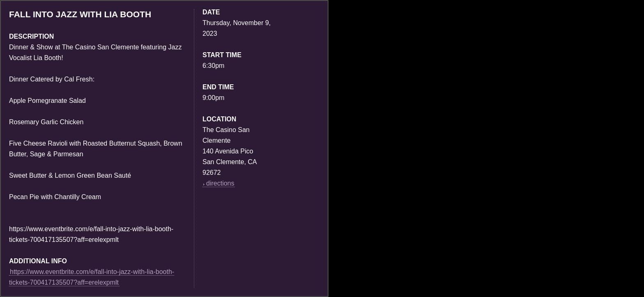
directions (219, 183)
